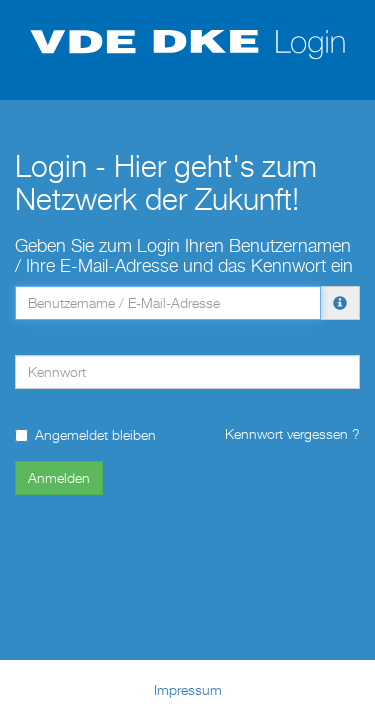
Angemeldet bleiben (85, 434)
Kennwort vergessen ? (292, 433)
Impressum (188, 689)
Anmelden (59, 477)
